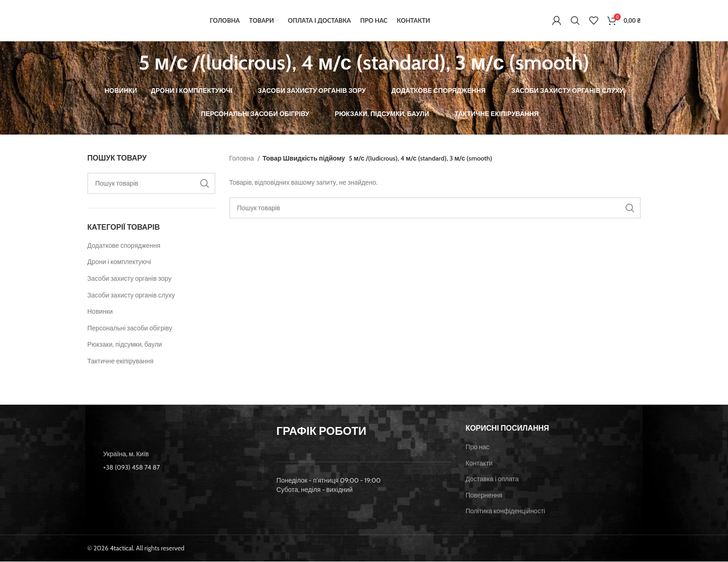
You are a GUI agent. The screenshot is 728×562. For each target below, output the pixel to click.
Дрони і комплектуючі (119, 263)
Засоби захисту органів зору (129, 279)
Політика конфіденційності (506, 512)
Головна (242, 159)
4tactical (122, 549)
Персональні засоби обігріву (130, 329)
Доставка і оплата (492, 480)
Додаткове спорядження (124, 246)
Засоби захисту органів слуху (131, 296)
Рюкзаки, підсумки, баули (125, 345)
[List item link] (175, 468)
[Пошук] (575, 21)
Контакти (479, 464)
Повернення (484, 496)
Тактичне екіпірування (120, 362)
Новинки (100, 312)
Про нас (478, 447)
